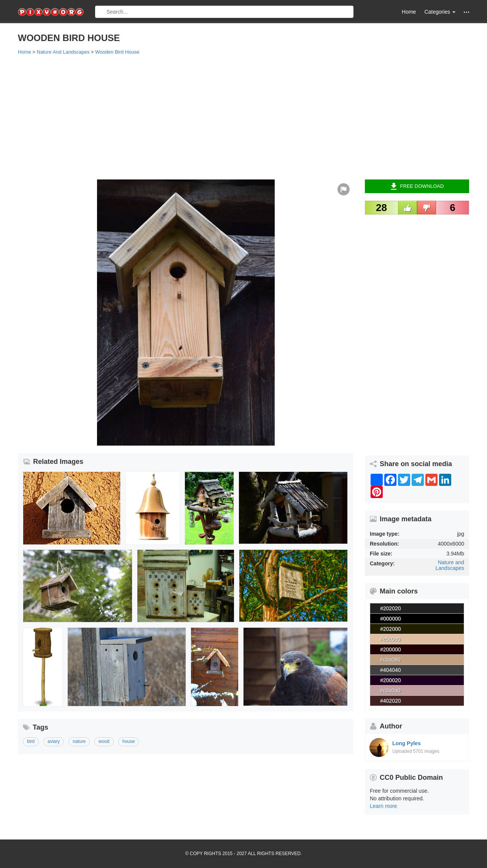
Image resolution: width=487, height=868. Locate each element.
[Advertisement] (243, 117)
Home (409, 12)
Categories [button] (440, 12)
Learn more (384, 806)
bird (31, 741)
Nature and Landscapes (450, 565)
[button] (466, 12)
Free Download (417, 186)
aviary (54, 741)
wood (104, 741)
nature (79, 741)
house (129, 741)
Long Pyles (407, 743)
